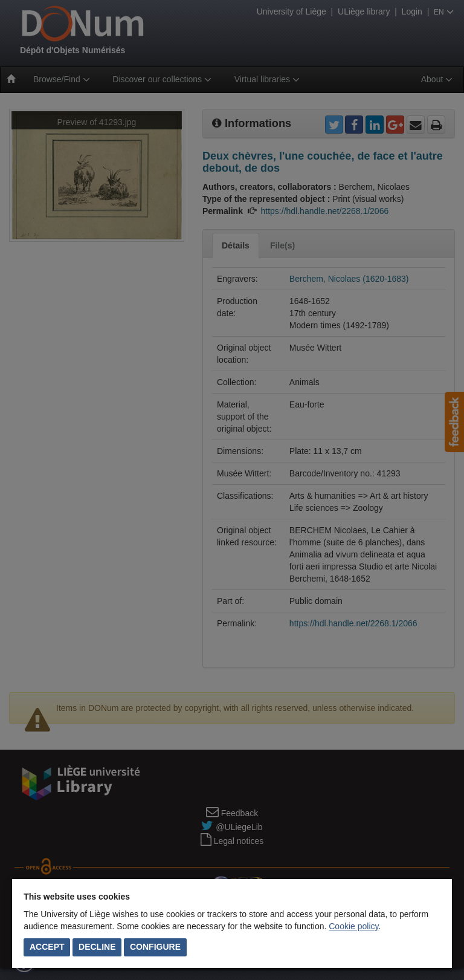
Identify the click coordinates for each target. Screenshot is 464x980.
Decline (97, 947)
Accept (47, 947)
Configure (155, 947)
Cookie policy (353, 926)
